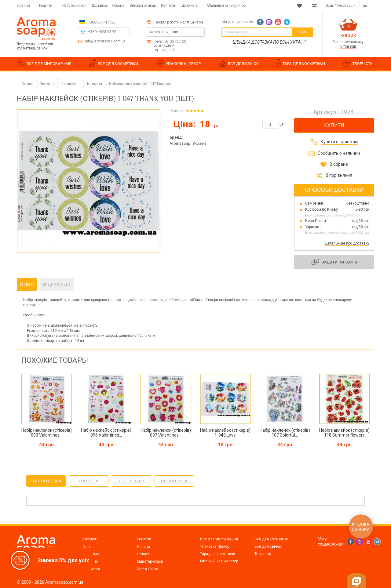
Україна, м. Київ (164, 32)
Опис (27, 285)
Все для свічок (268, 546)
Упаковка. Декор (215, 546)
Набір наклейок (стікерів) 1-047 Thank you (140, 84)
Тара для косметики (218, 554)
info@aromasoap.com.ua (105, 41)
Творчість (263, 554)
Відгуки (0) (57, 285)
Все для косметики (271, 539)
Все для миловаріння (219, 539)
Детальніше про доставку (347, 243)
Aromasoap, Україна (188, 143)
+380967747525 (102, 22)
